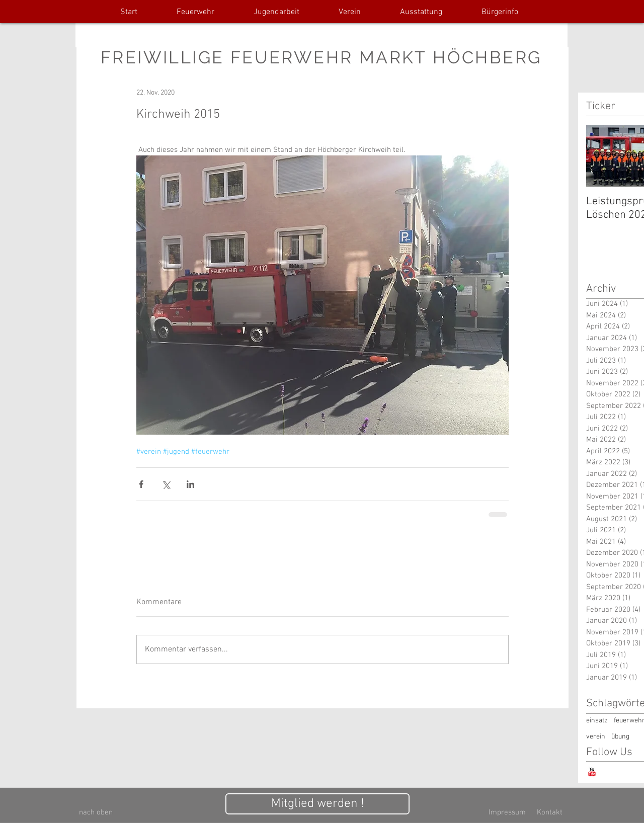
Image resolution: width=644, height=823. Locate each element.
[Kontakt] (549, 813)
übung (620, 737)
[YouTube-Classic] (592, 772)
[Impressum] (507, 813)
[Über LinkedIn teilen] (190, 484)
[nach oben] (96, 813)
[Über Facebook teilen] (141, 484)
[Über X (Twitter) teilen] (166, 484)
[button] (195, 12)
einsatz (597, 721)
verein (596, 737)
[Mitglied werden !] (317, 804)
